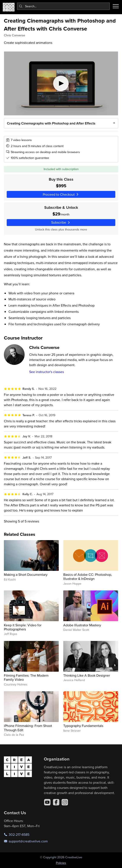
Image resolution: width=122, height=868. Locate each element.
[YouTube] (47, 802)
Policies (61, 863)
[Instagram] (65, 802)
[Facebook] (56, 802)
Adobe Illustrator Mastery (82, 625)
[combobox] (63, 6)
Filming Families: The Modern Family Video (26, 677)
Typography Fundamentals (83, 726)
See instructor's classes (47, 372)
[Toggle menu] (116, 6)
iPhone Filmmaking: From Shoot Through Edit (28, 728)
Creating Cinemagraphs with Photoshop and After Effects (51, 123)
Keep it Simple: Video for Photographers (23, 627)
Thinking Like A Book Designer (87, 675)
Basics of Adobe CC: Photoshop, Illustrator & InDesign (88, 577)
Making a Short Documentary (26, 575)
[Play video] (61, 83)
